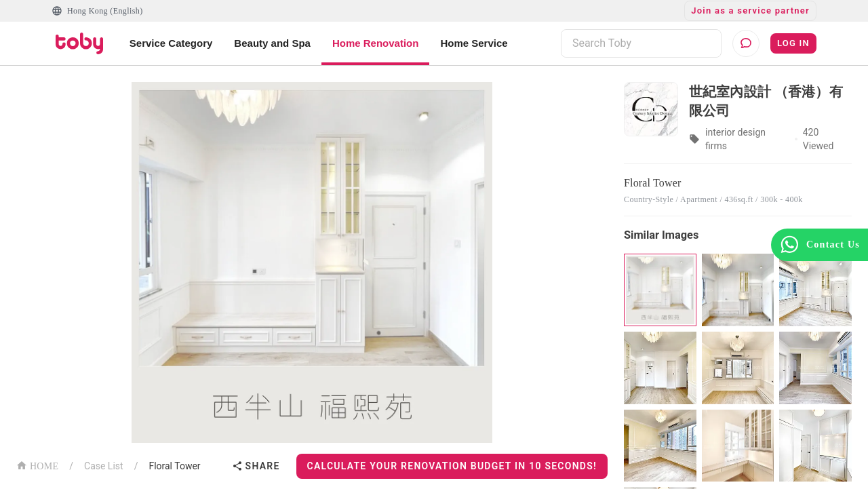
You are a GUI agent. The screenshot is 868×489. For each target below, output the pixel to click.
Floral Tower (174, 466)
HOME (37, 465)
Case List (104, 466)
